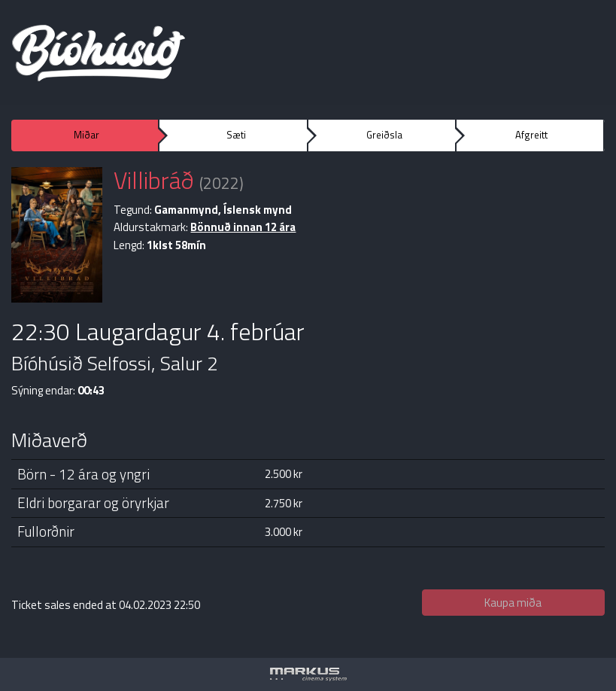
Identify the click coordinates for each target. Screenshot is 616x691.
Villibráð (154, 180)
